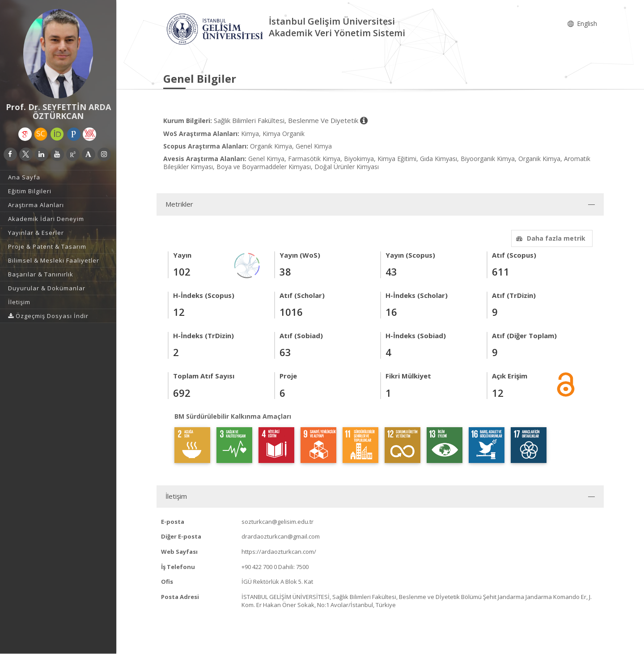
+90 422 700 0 (259, 567)
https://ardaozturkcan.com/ (279, 552)
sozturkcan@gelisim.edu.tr (278, 522)
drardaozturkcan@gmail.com (281, 536)
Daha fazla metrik (550, 238)
